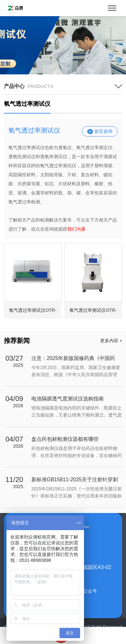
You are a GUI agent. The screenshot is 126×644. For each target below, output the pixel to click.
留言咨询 (100, 132)
